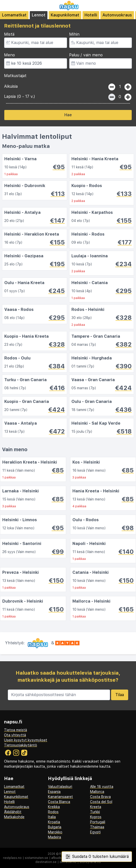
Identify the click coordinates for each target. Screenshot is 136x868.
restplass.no (12, 858)
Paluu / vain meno (86, 55)
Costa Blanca (59, 802)
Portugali (98, 822)
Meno (9, 55)
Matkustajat (15, 76)
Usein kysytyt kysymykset (26, 740)
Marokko (55, 832)
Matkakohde (14, 817)
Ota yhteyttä (15, 735)
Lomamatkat (14, 15)
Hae (68, 115)
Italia (52, 817)
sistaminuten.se (36, 858)
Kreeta (96, 807)
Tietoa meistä (16, 730)
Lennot (39, 15)
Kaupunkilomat (65, 15)
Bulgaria (55, 827)
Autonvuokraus (117, 15)
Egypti (95, 832)
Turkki (95, 812)
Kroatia (54, 822)
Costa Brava (100, 797)
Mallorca (97, 792)
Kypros (96, 817)
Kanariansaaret (60, 797)
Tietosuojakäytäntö (21, 745)
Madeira (55, 837)
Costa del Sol (101, 802)
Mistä (9, 34)
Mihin (74, 34)
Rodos (53, 812)
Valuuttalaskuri (60, 787)
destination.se (46, 862)
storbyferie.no (90, 862)
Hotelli (91, 15)
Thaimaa (97, 827)
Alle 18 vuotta (102, 787)
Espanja (54, 792)
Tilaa (120, 695)
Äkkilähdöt (13, 812)
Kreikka (54, 807)
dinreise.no (68, 862)
